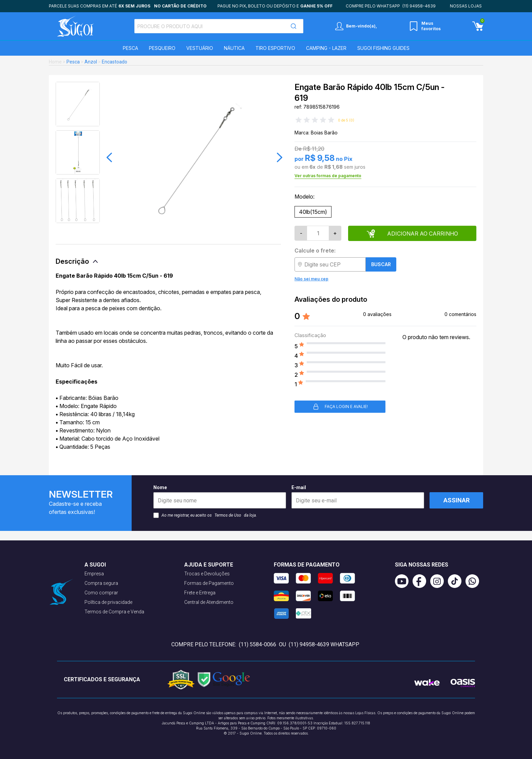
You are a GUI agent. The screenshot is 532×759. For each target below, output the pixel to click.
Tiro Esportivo (275, 48)
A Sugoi (95, 565)
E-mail (358, 497)
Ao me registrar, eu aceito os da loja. (205, 515)
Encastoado (115, 62)
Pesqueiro (162, 48)
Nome (220, 497)
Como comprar (101, 593)
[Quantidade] (318, 233)
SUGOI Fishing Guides (383, 48)
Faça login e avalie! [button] (340, 407)
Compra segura (101, 583)
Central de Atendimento (209, 602)
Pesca (130, 48)
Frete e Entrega (200, 593)
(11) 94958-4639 (419, 6)
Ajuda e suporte (209, 565)
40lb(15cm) (313, 212)
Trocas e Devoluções (207, 574)
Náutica (234, 48)
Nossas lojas (466, 6)
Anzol (91, 62)
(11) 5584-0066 (258, 644)
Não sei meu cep (311, 279)
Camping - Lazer (326, 48)
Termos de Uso (228, 515)
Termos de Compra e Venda (114, 612)
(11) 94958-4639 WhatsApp (324, 644)
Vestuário (200, 48)
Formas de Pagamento (209, 583)
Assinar (457, 500)
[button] (109, 158)
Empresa (94, 574)
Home (55, 62)
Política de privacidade (108, 602)
